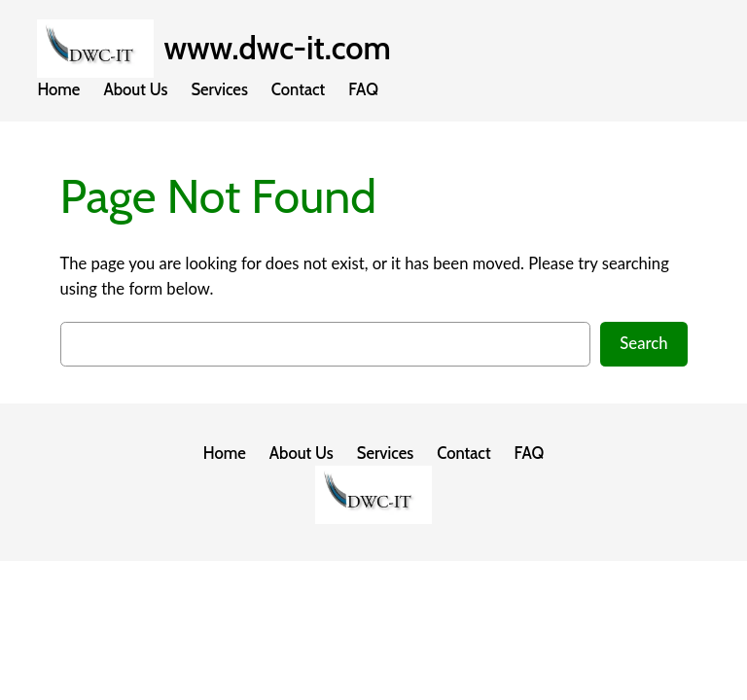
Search (643, 343)
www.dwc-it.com (277, 48)
